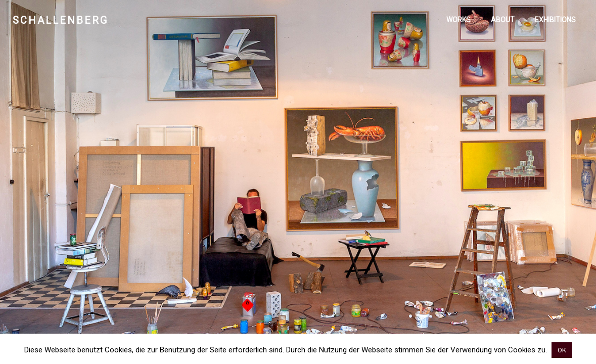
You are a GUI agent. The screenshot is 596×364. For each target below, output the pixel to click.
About (503, 20)
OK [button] (562, 350)
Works (459, 20)
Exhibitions (555, 20)
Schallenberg (60, 20)
